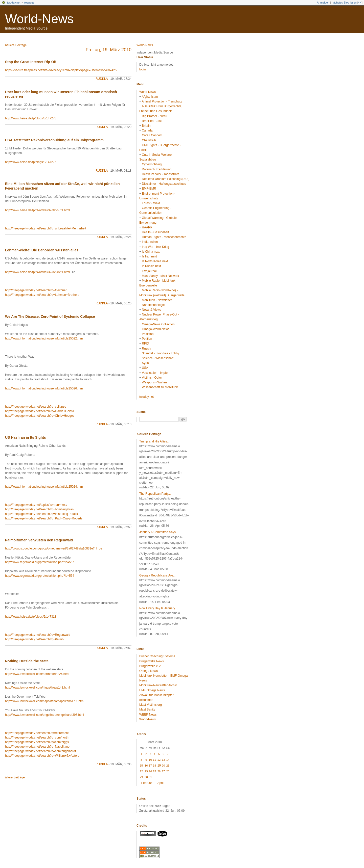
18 (154, 766)
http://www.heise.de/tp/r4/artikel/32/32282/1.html (37, 272)
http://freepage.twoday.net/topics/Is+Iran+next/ (36, 505)
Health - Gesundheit (155, 232)
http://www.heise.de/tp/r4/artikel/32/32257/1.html (37, 210)
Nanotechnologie (153, 305)
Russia (146, 349)
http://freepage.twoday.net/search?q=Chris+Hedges (40, 416)
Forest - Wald (151, 203)
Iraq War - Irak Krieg (155, 247)
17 (150, 766)
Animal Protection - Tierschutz (162, 101)
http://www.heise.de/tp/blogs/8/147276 (31, 162)
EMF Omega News (152, 690)
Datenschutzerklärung (157, 169)
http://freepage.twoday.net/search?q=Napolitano (37, 747)
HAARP (147, 227)
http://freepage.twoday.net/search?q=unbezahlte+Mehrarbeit (46, 228)
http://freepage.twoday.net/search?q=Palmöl (35, 639)
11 (154, 760)
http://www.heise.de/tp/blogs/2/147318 (31, 617)
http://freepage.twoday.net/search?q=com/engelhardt (40, 751)
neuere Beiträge (16, 45)
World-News (39, 19)
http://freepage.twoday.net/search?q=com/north (37, 738)
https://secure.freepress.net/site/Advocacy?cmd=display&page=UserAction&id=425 (61, 70)
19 (159, 766)
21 (168, 766)
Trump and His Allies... (154, 441)
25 (154, 771)
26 (159, 771)
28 (168, 771)
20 (163, 766)
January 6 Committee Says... (159, 532)
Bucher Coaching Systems (157, 656)
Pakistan (148, 334)
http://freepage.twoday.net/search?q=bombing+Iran (39, 509)
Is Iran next (149, 256)
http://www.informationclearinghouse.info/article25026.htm (44, 388)
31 (150, 777)
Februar (147, 783)
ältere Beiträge (15, 777)
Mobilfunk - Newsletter (157, 300)
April (161, 783)
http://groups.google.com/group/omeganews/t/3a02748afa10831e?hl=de (54, 548)
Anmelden (323, 3)
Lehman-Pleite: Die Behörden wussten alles (42, 250)
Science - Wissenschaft (158, 358)
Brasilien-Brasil (152, 121)
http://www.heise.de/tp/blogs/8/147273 (31, 118)
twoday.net (14, 3)
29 (141, 777)
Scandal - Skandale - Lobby (160, 353)
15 (141, 766)
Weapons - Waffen (154, 382)
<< (360, 3)
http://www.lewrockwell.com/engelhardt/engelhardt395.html (44, 715)
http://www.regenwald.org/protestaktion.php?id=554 (40, 576)
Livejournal (149, 271)
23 (146, 771)
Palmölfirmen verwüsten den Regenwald (39, 540)
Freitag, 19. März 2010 (109, 50)
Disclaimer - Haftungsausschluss (164, 184)
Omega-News (149, 671)
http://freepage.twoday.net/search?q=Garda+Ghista (40, 411)
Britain (146, 126)
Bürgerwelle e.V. (150, 666)
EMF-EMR (149, 189)
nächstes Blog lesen (344, 3)
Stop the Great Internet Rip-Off (31, 62)
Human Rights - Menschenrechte (164, 237)
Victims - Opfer (152, 378)
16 (146, 766)
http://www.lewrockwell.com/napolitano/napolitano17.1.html (45, 701)
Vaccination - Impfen (156, 373)
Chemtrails (149, 140)
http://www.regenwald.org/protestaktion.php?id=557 (40, 562)
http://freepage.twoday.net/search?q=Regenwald (38, 635)
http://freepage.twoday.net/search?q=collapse (36, 407)
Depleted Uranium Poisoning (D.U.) (166, 179)
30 (146, 777)
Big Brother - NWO (154, 116)
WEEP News (148, 715)
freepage (29, 3)
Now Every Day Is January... (158, 608)
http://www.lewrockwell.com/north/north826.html (37, 674)
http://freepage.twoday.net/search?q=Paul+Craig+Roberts (44, 518)
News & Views (151, 310)
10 (150, 760)
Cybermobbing (152, 164)
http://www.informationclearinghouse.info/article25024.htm (44, 487)
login (142, 69)
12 (159, 760)
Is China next (151, 252)
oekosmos (146, 700)
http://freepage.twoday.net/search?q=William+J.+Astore (42, 756)
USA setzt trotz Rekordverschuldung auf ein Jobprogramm (54, 140)
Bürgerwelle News (152, 661)
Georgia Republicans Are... (157, 575)
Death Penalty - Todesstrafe (161, 174)
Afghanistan (150, 97)
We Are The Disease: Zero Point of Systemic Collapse (50, 317)
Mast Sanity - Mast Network (160, 276)
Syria (145, 363)
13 (163, 760)
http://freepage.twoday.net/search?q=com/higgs (37, 742)
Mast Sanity (147, 709)
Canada (147, 130)
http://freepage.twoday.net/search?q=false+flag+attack (41, 514)
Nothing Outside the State (27, 661)
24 (150, 771)
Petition (147, 339)
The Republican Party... (155, 494)
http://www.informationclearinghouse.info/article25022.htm (44, 338)
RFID (145, 344)
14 (168, 760)
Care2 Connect (152, 135)
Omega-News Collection (158, 324)
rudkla (102, 79)
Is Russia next (151, 266)
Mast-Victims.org (151, 705)
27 (163, 771)
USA (145, 368)
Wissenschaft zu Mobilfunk (160, 387)
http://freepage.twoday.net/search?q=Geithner (36, 290)
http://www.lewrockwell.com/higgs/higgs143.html (37, 688)
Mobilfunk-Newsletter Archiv (158, 685)
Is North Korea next (155, 261)
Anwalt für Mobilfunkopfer (156, 695)
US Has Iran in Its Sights (26, 437)
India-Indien (150, 242)
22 (141, 771)
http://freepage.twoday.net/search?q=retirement (37, 733)
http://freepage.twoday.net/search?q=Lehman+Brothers (42, 295)
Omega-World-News (155, 329)
